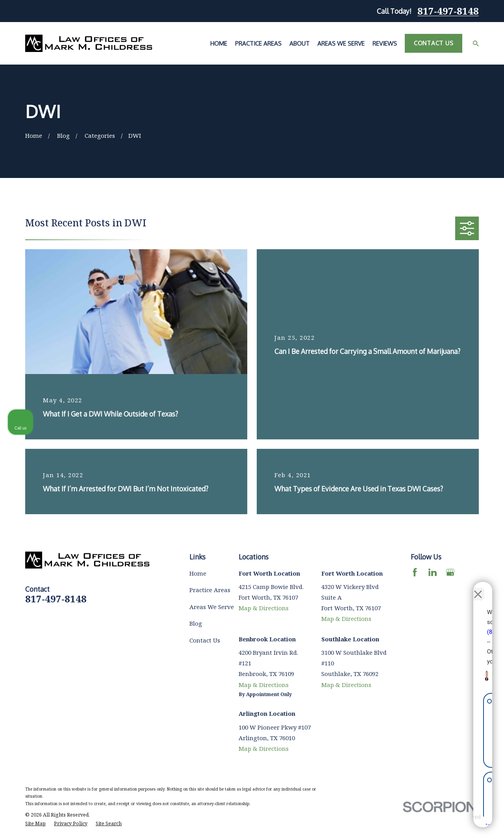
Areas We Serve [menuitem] (341, 44)
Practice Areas (210, 590)
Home (198, 573)
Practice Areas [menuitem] (258, 44)
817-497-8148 (448, 11)
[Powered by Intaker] (437, 822)
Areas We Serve (212, 607)
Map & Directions (264, 608)
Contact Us (434, 43)
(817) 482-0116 (384, 625)
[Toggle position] (461, 587)
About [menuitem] (299, 44)
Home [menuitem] (219, 44)
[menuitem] (35, 824)
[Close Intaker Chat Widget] (478, 587)
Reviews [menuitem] (385, 44)
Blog (196, 623)
